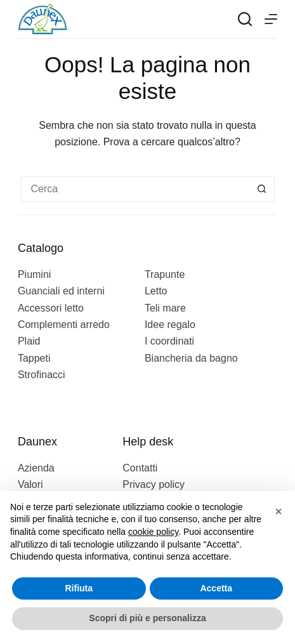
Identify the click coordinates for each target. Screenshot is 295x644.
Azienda (36, 468)
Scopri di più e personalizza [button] (147, 618)
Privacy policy (154, 484)
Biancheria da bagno (191, 358)
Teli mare (165, 308)
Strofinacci (42, 375)
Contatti (140, 468)
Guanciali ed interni (61, 291)
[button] (279, 511)
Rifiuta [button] (79, 588)
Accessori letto (51, 308)
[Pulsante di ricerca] (262, 189)
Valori (30, 484)
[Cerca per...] (135, 189)
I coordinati (169, 341)
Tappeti (34, 358)
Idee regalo (170, 325)
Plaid (29, 341)
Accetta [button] (216, 588)
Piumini (34, 274)
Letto (156, 291)
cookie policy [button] (153, 532)
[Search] (245, 19)
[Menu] (271, 19)
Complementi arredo (64, 325)
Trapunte (165, 274)
